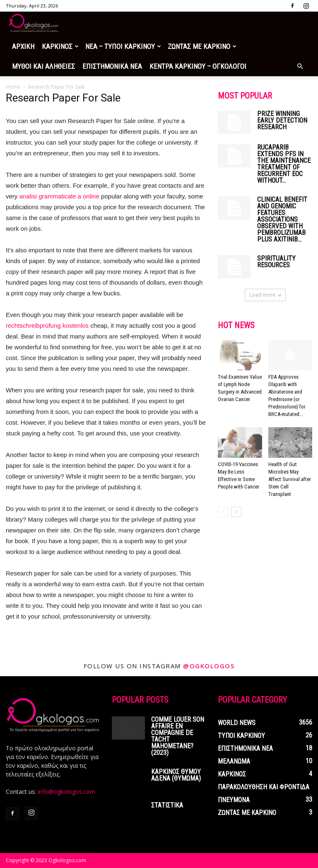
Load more (265, 295)
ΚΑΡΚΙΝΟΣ (60, 46)
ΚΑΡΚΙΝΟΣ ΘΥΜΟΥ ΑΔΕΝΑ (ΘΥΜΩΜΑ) (176, 775)
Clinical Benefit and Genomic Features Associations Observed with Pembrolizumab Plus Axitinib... (282, 219)
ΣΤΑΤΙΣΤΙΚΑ (167, 805)
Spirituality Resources (276, 262)
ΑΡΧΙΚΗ (23, 46)
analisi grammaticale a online (59, 196)
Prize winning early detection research (282, 120)
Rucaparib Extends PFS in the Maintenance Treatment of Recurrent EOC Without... (284, 164)
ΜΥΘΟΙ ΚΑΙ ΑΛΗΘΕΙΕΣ (43, 66)
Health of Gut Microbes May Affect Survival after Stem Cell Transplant (290, 479)
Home (13, 87)
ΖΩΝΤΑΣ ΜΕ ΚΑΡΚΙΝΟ (202, 46)
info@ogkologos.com (66, 792)
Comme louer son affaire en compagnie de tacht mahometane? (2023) (178, 736)
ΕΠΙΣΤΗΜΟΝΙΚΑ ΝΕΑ (112, 66)
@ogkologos (209, 666)
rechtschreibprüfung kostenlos (47, 325)
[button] (300, 66)
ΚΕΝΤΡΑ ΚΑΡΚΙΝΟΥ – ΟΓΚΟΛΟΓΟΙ (198, 66)
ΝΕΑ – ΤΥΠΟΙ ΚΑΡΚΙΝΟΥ (123, 46)
